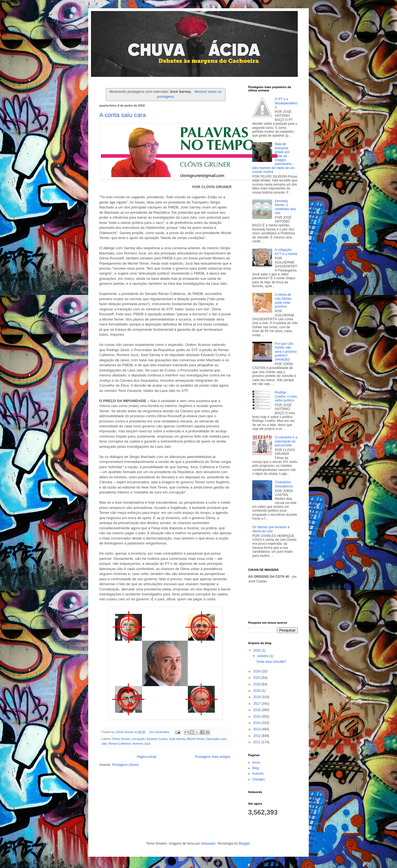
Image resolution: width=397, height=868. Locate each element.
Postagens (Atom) (125, 765)
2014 (257, 723)
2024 (257, 671)
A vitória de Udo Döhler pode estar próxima (283, 301)
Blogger (244, 843)
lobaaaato (208, 843)
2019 (257, 691)
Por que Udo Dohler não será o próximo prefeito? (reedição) (286, 352)
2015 (257, 717)
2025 (257, 650)
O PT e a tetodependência (286, 103)
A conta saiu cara (123, 115)
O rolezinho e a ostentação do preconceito (286, 441)
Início (256, 763)
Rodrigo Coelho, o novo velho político (286, 396)
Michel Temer (196, 739)
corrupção (138, 739)
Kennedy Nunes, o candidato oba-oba (286, 207)
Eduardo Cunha (157, 739)
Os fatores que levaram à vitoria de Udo (271, 529)
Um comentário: (160, 732)
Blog (256, 768)
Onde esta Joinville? (271, 662)
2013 (257, 729)
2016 (257, 710)
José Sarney (177, 739)
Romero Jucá (141, 744)
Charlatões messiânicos (284, 484)
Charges (258, 779)
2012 (257, 736)
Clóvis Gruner (121, 739)
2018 (257, 697)
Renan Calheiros (120, 744)
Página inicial (147, 757)
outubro (263, 656)
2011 (257, 742)
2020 (257, 684)
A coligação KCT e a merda (286, 252)
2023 (257, 678)
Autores (258, 774)
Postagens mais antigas (213, 757)
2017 (257, 704)
